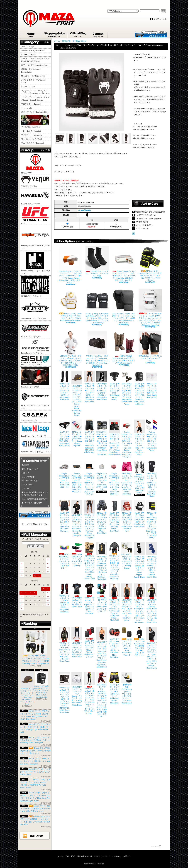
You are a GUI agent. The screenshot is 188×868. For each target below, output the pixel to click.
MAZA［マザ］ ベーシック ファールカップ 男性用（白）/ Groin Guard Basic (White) (152, 385)
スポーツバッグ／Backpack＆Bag (36, 112)
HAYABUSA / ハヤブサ (35, 197)
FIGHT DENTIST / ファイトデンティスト (35, 400)
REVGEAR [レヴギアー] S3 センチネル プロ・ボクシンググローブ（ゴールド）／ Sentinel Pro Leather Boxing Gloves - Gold (89, 561)
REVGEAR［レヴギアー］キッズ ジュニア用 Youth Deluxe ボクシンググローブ (102, 598)
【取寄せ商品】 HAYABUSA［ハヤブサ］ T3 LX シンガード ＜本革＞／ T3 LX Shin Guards (124, 347)
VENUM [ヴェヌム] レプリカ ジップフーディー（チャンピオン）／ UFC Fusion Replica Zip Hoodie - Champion (77, 518)
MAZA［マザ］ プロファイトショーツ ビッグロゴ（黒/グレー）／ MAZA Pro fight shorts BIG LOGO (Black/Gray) (89, 437)
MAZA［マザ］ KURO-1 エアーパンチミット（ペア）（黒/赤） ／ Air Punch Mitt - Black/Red (114, 642)
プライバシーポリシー (111, 856)
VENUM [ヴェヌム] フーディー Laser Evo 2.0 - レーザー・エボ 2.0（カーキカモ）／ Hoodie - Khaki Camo (64, 644)
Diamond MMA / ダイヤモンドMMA (36, 446)
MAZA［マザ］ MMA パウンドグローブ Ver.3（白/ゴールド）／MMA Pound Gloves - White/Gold (71, 305)
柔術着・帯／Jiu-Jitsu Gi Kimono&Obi (31, 71)
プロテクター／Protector (32, 104)
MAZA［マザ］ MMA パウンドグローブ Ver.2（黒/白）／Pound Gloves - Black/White (139, 514)
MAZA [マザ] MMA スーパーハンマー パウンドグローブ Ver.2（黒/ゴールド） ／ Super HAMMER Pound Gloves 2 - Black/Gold (102, 438)
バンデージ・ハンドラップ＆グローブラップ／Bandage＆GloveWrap (36, 92)
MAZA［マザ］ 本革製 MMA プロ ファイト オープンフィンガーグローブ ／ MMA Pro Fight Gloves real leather (139, 388)
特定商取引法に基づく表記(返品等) (150, 212)
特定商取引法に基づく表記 (88, 856)
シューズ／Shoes (28, 87)
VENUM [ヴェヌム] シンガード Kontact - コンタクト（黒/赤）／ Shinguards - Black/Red (64, 598)
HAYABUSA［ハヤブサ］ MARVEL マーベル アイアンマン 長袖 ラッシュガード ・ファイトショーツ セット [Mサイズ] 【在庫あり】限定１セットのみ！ (102, 695)
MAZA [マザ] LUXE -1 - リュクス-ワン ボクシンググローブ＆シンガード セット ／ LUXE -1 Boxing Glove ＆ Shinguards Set (35, 648)
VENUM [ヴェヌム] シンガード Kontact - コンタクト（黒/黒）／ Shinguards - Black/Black (64, 386)
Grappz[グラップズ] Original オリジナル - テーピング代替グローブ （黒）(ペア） (35, 751)
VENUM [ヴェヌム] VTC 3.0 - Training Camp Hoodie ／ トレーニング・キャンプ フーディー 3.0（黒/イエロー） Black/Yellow (152, 603)
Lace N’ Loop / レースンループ (35, 430)
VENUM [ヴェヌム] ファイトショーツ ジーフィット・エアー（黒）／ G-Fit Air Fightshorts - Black (139, 438)
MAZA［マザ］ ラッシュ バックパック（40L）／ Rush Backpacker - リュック (127, 641)
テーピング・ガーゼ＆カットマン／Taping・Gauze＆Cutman (35, 99)
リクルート (26, 489)
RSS (32, 836)
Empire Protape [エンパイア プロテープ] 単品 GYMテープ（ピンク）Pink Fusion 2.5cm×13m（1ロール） (114, 478)
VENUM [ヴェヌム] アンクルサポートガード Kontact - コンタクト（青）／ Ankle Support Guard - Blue (152, 560)
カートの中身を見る (35, 514)
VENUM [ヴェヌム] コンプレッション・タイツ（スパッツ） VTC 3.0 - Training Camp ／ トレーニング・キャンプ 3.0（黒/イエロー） (89, 693)
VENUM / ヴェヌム (35, 181)
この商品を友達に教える (146, 215)
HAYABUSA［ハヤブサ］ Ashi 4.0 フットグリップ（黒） (97, 262)
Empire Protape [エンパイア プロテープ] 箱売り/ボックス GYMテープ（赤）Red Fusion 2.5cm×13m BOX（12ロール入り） (127, 439)
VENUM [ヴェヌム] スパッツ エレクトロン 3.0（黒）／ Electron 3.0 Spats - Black (77, 642)
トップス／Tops (29, 46)
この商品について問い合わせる (149, 219)
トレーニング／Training (31, 131)
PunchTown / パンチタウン (35, 347)
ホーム (31, 34)
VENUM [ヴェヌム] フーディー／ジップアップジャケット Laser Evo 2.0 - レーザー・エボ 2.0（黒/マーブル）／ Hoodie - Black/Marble (152, 648)
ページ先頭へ (156, 847)
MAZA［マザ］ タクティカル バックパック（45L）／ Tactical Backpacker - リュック (89, 642)
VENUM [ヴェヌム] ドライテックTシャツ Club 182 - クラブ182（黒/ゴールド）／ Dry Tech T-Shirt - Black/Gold (114, 602)
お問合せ (99, 34)
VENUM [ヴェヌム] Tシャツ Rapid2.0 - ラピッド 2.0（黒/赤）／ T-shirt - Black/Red (89, 599)
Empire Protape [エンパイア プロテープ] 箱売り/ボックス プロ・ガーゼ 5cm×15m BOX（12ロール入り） (89, 478)
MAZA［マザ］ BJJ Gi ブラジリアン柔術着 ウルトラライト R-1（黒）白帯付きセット (35, 809)
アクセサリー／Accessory (32, 135)
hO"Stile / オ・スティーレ (35, 287)
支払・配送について (55, 34)
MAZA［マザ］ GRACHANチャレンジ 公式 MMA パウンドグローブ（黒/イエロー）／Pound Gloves (150, 264)
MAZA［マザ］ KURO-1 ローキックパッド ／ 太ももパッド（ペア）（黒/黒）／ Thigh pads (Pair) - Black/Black (102, 517)
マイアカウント (160, 19)
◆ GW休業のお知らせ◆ (32, 503)
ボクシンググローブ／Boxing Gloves (33, 81)
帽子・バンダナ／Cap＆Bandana (35, 65)
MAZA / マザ (35, 164)
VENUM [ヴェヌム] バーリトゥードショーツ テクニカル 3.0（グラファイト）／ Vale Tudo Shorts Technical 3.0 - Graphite (89, 520)
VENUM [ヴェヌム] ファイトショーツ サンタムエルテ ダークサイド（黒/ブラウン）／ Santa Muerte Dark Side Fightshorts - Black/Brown (102, 647)
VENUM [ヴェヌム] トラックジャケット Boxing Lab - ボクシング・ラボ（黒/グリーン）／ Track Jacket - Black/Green (139, 603)
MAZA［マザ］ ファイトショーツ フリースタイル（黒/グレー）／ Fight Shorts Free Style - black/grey (64, 516)
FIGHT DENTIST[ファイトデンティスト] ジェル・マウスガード (77, 554)
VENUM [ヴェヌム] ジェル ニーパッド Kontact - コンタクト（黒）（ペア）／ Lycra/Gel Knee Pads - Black (152, 479)
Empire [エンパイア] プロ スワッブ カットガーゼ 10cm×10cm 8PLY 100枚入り (102, 476)
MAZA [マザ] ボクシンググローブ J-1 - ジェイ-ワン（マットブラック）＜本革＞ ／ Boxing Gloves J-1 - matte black (124, 306)
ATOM (40, 836)
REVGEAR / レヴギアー (35, 330)
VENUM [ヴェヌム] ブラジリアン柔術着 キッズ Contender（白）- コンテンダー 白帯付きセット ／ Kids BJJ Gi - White (71, 349)
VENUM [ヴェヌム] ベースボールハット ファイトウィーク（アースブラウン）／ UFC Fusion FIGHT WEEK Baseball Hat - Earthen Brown (28, 689)
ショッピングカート (151, 34)
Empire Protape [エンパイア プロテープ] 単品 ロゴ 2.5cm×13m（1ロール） (64, 475)
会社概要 (25, 465)
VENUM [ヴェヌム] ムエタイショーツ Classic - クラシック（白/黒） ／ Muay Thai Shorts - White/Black (77, 689)
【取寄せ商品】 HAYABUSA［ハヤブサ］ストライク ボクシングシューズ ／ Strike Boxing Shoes (127, 688)
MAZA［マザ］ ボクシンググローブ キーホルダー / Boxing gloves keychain (77, 433)
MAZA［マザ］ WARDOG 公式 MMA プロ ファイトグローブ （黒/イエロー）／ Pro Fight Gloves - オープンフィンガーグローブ (152, 520)
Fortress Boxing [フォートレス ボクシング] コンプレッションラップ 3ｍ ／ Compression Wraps (152, 435)
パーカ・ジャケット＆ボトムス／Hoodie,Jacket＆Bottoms (35, 60)
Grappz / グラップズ (35, 416)
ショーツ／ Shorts (29, 55)
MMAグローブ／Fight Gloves (33, 76)
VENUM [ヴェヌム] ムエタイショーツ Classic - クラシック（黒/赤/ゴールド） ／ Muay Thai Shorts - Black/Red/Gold (114, 438)
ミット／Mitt (27, 108)
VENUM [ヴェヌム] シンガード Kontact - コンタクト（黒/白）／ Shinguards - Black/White (102, 386)
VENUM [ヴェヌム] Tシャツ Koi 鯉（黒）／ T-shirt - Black (77, 596)
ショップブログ (78, 34)
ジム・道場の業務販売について (35, 499)
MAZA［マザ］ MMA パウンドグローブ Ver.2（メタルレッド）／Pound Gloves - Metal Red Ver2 (127, 516)
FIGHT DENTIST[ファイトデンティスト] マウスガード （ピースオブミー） (64, 555)
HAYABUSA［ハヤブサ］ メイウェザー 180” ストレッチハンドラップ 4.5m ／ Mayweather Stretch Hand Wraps (127, 388)
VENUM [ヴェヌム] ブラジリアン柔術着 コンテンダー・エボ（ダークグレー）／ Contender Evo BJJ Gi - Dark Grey (114, 561)
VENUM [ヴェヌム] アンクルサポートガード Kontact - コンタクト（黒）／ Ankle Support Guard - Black (139, 560)
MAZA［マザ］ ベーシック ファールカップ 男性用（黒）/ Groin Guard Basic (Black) (64, 433)
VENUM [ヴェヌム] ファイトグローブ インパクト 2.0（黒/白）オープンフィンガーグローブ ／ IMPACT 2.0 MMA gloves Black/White (64, 693)
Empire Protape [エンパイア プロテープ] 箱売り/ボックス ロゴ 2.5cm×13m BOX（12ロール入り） (77, 477)
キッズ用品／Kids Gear (35, 121)
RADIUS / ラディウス (35, 378)
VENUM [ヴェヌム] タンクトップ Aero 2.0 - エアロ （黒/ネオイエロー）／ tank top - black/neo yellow (127, 602)
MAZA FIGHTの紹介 (30, 481)
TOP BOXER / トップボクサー (35, 309)
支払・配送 (70, 856)
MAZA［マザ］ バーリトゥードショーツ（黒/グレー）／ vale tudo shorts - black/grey (35, 761)
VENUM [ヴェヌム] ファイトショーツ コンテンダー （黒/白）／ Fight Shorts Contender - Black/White (89, 387)
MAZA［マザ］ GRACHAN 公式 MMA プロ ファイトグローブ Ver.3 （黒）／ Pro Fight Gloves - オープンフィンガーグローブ (97, 306)
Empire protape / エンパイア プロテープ (35, 238)
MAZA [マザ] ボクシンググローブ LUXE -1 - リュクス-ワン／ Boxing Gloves (35, 772)
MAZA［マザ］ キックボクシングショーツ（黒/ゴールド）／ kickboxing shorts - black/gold (35, 740)
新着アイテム (27, 485)
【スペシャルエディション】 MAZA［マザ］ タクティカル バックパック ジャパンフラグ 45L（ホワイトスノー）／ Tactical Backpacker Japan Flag (150, 307)
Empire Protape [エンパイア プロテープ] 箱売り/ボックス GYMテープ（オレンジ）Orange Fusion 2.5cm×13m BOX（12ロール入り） (71, 265)
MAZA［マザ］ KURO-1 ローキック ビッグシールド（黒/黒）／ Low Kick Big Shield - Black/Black (114, 516)
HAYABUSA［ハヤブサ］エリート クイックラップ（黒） (150, 346)
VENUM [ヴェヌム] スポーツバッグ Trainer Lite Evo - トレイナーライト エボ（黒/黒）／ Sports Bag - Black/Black (97, 349)
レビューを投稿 (142, 228)
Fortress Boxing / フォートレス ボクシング (36, 263)
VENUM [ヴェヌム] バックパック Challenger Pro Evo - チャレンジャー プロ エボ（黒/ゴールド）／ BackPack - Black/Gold (102, 561)
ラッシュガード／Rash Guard (34, 51)
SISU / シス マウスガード (35, 361)
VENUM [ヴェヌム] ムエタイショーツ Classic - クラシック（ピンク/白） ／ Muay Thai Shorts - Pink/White (127, 478)
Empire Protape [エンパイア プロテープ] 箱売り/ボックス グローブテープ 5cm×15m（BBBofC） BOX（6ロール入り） (124, 264)
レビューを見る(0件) (144, 225)
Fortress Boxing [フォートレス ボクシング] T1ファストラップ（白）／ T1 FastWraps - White (139, 477)
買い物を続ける (142, 222)
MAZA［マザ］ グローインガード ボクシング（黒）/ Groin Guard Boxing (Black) (114, 386)
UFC (35, 215)
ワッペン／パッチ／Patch (32, 139)
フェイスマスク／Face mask (33, 143)
